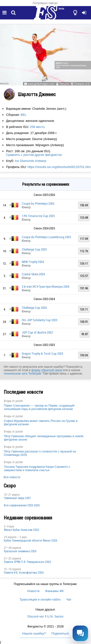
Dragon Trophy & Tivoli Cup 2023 (42, 354)
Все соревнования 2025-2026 (22, 505)
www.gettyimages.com (41, 84)
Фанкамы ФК (55, 591)
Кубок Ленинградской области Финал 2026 (30, 541)
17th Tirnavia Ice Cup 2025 (38, 216)
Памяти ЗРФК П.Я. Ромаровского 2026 (27, 562)
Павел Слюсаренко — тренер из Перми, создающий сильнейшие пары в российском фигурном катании (39, 407)
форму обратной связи (47, 370)
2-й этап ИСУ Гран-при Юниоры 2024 (45, 287)
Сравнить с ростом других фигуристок (34, 155)
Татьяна (64, 84)
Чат (69, 599)
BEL (24, 115)
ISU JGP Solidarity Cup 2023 (40, 320)
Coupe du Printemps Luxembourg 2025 (46, 237)
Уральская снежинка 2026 (20, 551)
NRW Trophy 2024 (33, 262)
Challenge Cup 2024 (34, 308)
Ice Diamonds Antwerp (30, 161)
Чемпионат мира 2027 (17, 498)
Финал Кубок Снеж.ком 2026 (21, 530)
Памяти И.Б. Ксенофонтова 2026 (24, 573)
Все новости (12, 477)
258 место (37, 127)
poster (19, 401)
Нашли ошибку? (34, 633)
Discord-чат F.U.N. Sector (46, 616)
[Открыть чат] (80, 633)
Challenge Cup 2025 (34, 249)
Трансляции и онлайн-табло (40, 599)
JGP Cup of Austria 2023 (37, 332)
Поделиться (60, 633)
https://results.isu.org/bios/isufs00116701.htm (59, 167)
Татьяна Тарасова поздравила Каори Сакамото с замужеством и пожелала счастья (37, 468)
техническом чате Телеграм (22, 374)
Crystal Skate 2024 (33, 274)
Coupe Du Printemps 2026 (38, 204)
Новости (33, 591)
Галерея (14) (82, 84)
